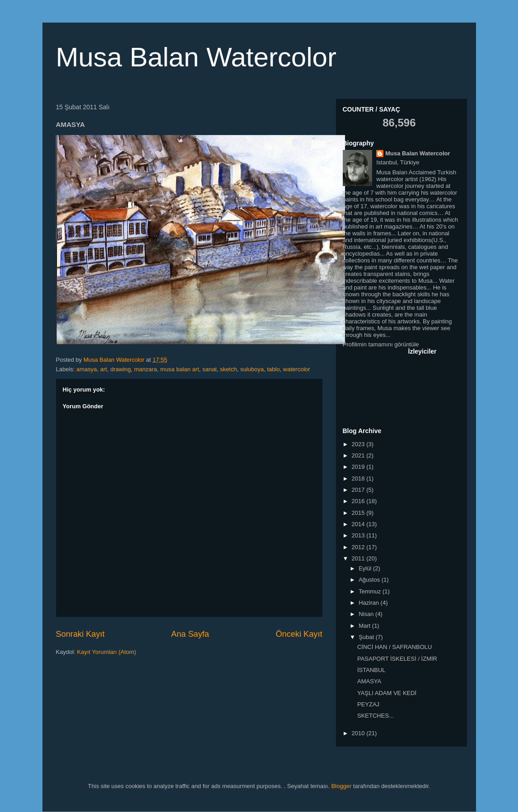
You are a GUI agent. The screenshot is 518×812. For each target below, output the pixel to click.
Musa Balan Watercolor (196, 57)
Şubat (367, 637)
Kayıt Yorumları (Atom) (106, 652)
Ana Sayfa (190, 634)
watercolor (297, 369)
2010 (359, 733)
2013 (359, 535)
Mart (365, 626)
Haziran (369, 603)
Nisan (367, 614)
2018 (359, 478)
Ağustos (370, 580)
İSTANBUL (371, 670)
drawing (121, 369)
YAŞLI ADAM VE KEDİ (387, 693)
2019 (359, 467)
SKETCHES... (376, 716)
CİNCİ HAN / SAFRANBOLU (394, 647)
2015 (359, 513)
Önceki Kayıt (299, 634)
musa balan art (180, 369)
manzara (146, 369)
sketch (229, 369)
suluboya (252, 369)
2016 (359, 501)
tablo (273, 369)
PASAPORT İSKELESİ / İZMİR (397, 659)
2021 (359, 455)
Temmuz (371, 591)
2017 (359, 490)
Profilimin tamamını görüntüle (381, 344)
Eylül (366, 568)
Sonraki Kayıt (80, 634)
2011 (359, 558)
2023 (359, 444)
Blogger (341, 786)
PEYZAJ (368, 704)
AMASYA (369, 681)
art (104, 369)
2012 (359, 547)
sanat (210, 369)
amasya (87, 369)
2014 (359, 524)
